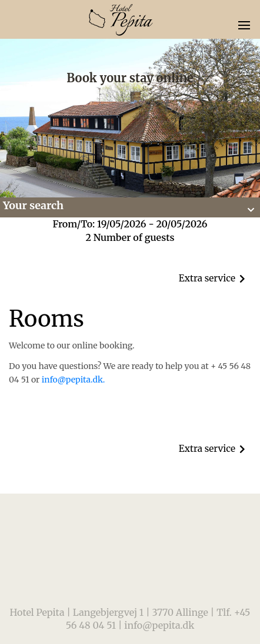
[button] (130, 207)
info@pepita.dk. (74, 380)
